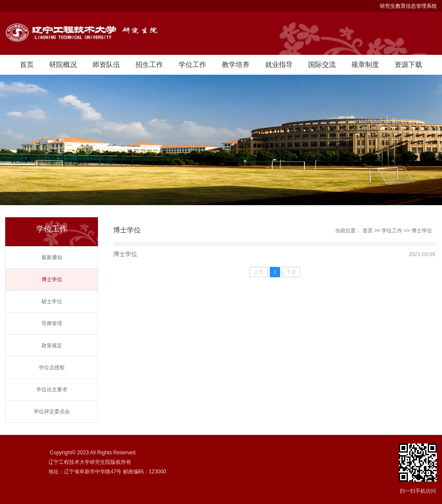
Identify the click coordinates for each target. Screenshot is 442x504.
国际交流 (322, 65)
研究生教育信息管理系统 (408, 6)
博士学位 (52, 279)
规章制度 (365, 65)
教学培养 (236, 65)
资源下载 (408, 65)
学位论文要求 (52, 390)
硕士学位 (52, 301)
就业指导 (279, 65)
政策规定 (52, 346)
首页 (27, 65)
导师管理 (52, 323)
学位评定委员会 (52, 412)
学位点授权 (52, 368)
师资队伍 (106, 65)
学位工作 (193, 65)
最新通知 (52, 257)
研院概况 (63, 65)
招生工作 (149, 65)
